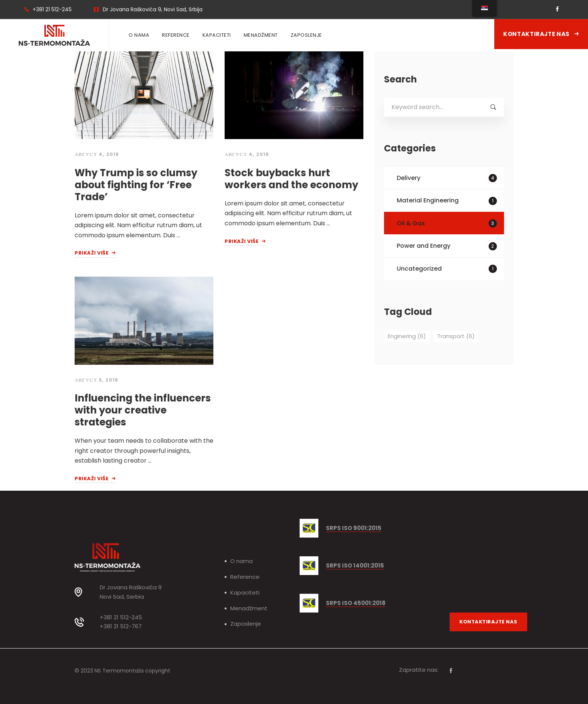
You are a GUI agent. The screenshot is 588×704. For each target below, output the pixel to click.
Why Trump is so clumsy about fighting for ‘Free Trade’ (136, 185)
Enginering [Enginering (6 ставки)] (407, 336)
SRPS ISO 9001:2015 (354, 528)
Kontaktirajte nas (541, 34)
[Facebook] (451, 671)
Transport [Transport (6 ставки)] (456, 336)
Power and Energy (447, 246)
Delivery (447, 178)
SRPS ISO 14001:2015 (355, 566)
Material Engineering (447, 200)
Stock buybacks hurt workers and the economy (291, 179)
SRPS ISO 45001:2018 (356, 603)
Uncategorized (447, 269)
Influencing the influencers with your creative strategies (143, 410)
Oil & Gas (447, 223)
